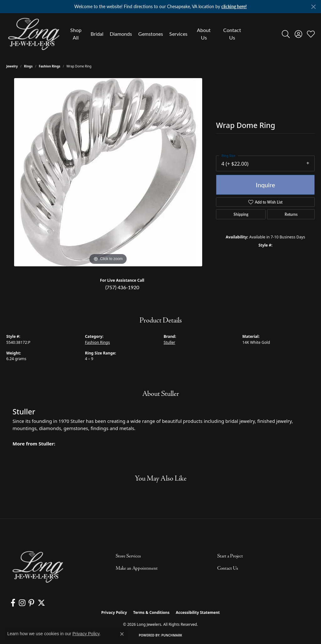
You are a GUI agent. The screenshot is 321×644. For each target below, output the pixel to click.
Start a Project (230, 556)
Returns (291, 214)
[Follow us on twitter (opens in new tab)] (41, 603)
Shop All (76, 34)
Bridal (97, 34)
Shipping (241, 214)
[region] (108, 172)
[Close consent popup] (122, 634)
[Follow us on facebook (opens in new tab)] (13, 603)
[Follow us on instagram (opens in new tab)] (22, 603)
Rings (28, 66)
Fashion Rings (50, 66)
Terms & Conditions (151, 612)
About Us (204, 34)
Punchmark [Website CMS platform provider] (172, 635)
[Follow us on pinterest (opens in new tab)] (31, 603)
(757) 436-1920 (122, 287)
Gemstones (151, 34)
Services (178, 34)
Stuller (169, 342)
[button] (286, 34)
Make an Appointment (137, 568)
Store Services (128, 556)
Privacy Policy (114, 612)
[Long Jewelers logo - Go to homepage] (34, 34)
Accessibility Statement (198, 612)
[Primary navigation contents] (156, 34)
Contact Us (232, 34)
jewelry (12, 66)
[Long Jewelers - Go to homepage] (38, 567)
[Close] (313, 7)
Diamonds (121, 34)
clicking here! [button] (234, 6)
